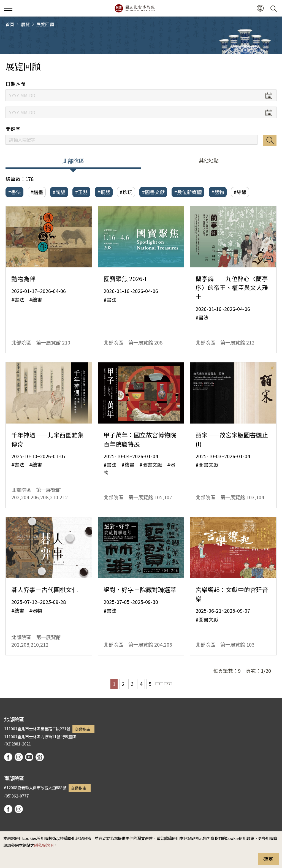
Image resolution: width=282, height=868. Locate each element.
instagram (19, 757)
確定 (268, 859)
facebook (8, 757)
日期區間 (15, 84)
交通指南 (82, 729)
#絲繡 (240, 192)
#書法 (14, 192)
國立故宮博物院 (135, 8)
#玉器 (81, 192)
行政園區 (69, 737)
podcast (40, 757)
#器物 (218, 192)
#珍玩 (126, 192)
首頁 (10, 24)
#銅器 (104, 192)
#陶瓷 (59, 192)
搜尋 (270, 140)
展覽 (25, 24)
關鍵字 (13, 129)
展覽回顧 (45, 24)
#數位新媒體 (188, 192)
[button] (260, 8)
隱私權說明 (44, 845)
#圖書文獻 (153, 192)
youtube (29, 757)
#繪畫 (37, 192)
